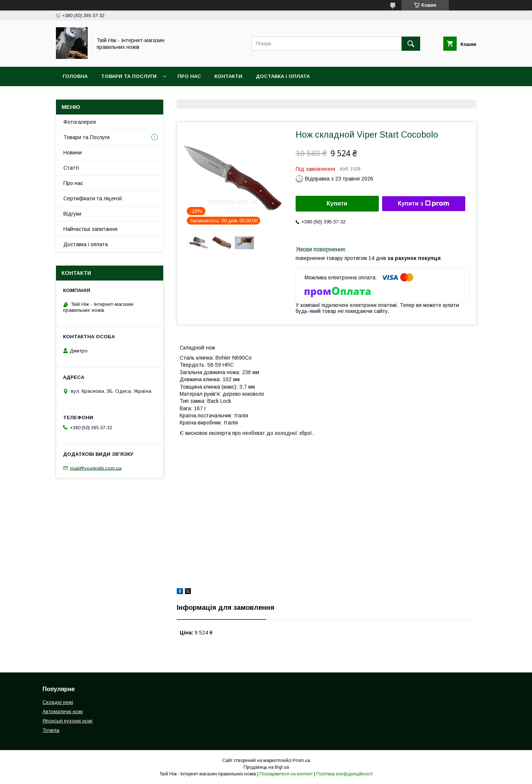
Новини (73, 153)
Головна (75, 76)
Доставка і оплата (86, 244)
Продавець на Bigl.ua (266, 767)
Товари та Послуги (129, 76)
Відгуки (72, 214)
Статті (71, 168)
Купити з (424, 204)
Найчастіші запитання (90, 229)
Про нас (189, 76)
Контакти (228, 76)
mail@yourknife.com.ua (96, 468)
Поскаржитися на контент (286, 774)
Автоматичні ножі (63, 711)
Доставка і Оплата (283, 76)
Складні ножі (58, 702)
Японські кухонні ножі (67, 721)
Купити (337, 203)
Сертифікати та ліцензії (93, 198)
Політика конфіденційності (344, 774)
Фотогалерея (80, 122)
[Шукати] (411, 44)
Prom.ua (301, 761)
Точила (51, 730)
